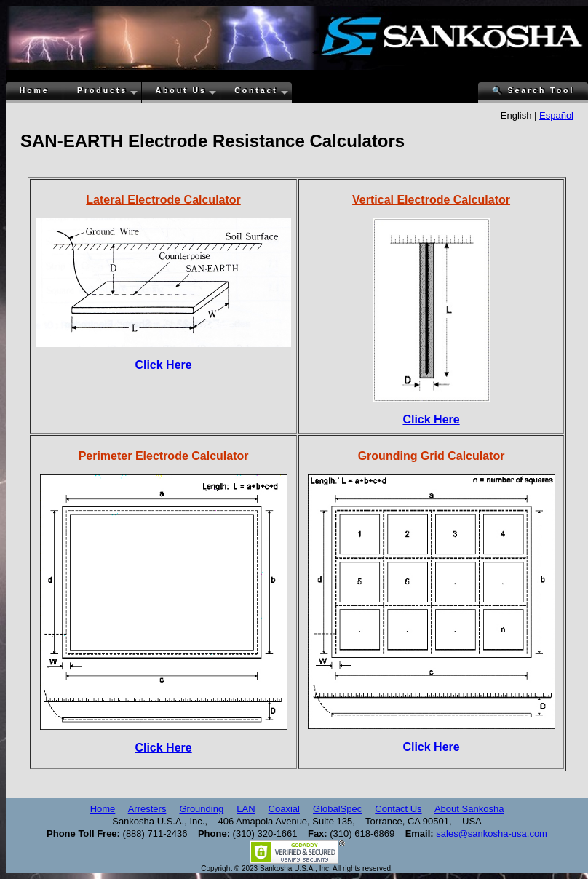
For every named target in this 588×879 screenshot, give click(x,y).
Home (35, 91)
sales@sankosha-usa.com (492, 834)
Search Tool (533, 91)
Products (102, 91)
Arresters (147, 809)
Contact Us (398, 809)
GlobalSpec (337, 809)
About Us (181, 91)
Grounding (201, 809)
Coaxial (284, 809)
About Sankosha (469, 809)
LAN (246, 809)
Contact (256, 91)
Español (556, 115)
